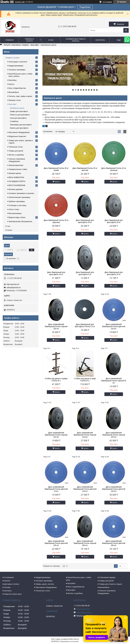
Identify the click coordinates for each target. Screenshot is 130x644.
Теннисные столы (16, 147)
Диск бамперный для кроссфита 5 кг (85, 273)
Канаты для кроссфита (19, 128)
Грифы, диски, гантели (45, 584)
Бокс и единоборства (76, 587)
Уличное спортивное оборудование (107, 592)
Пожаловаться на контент (69, 641)
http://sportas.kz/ (13, 284)
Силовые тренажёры (17, 70)
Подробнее (85, 7)
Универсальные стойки (18, 169)
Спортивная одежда (107, 577)
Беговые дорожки (16, 189)
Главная (9, 40)
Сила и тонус (14, 209)
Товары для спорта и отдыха (111, 584)
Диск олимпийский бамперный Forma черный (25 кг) (114, 435)
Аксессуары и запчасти (18, 62)
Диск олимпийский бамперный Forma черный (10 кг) (56, 435)
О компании (9, 577)
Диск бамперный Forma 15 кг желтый (85, 169)
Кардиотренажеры (43, 577)
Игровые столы (15, 100)
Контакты (100, 40)
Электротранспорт (16, 165)
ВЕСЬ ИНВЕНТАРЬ (16, 177)
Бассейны (13, 80)
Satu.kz (76, 639)
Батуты (11, 84)
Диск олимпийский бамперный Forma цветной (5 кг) (56, 489)
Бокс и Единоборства (17, 88)
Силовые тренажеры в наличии (21, 193)
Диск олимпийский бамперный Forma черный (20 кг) (56, 326)
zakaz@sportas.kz (14, 287)
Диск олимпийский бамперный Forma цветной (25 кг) (56, 543)
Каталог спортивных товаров (16, 45)
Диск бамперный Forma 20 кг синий (56, 169)
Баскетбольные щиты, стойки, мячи (79, 579)
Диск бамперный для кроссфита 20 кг (114, 221)
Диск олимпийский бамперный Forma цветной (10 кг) (114, 326)
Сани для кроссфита (18, 118)
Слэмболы (14, 121)
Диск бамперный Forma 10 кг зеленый (114, 169)
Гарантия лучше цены (13, 594)
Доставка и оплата (12, 584)
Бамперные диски (17, 108)
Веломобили (14, 92)
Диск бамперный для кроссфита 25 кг (85, 221)
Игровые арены (15, 173)
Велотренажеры (15, 213)
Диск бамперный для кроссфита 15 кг (56, 273)
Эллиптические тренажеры (19, 197)
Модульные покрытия (17, 136)
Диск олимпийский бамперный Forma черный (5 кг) (114, 381)
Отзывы (9, 230)
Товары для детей (16, 151)
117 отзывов (107, 2)
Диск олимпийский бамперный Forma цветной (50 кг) (114, 543)
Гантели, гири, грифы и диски (20, 96)
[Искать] (126, 30)
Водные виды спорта (17, 217)
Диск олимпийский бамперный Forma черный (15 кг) (85, 435)
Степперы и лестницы (17, 205)
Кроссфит (35, 45)
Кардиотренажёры (16, 66)
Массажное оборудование (19, 132)
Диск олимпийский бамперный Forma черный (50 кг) (85, 543)
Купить (57, 182)
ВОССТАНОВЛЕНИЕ (17, 185)
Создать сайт (20, 2)
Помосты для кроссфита (20, 115)
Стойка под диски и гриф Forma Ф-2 (85, 380)
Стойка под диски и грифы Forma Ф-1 (56, 380)
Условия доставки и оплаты (76, 40)
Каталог (7, 581)
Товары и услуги (29, 40)
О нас (51, 40)
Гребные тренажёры (17, 201)
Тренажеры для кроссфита (21, 125)
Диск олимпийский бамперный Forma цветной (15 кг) (85, 489)
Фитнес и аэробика (16, 155)
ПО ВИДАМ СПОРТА (17, 181)
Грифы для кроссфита (19, 111)
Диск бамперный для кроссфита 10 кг (114, 273)
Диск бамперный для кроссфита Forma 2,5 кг (85, 325)
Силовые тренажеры (44, 581)
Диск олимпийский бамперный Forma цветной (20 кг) (114, 489)
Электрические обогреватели (20, 221)
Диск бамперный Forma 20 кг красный (56, 221)
